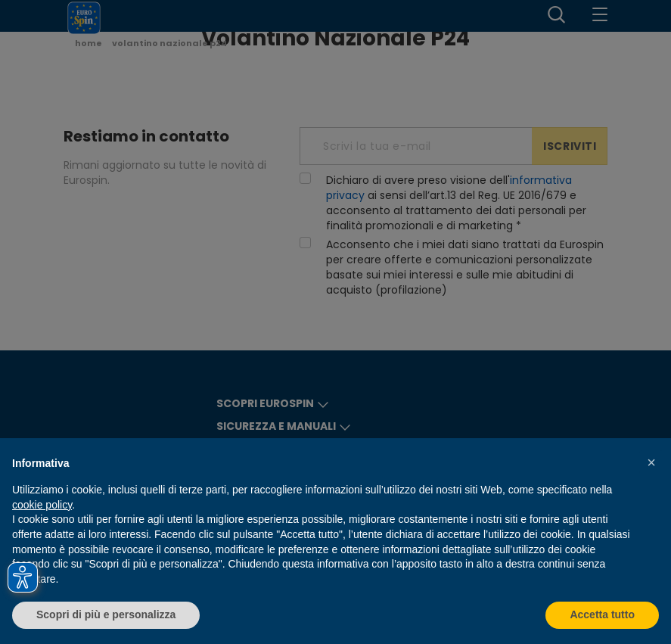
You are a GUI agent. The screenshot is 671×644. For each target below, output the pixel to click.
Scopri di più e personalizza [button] (106, 614)
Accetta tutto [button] (602, 614)
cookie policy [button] (42, 505)
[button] (651, 462)
